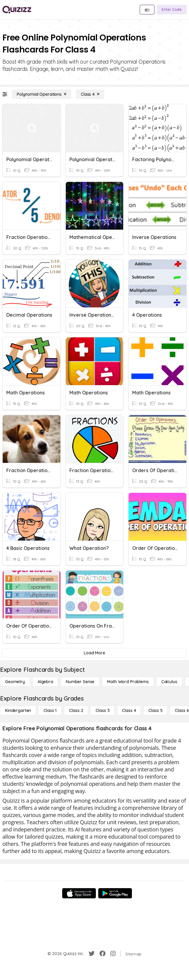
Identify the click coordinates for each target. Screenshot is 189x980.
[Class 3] (102, 710)
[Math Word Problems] (128, 682)
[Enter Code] (172, 10)
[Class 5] (155, 710)
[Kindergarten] (18, 710)
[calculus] (169, 682)
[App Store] (79, 893)
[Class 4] (90, 94)
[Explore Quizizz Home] (17, 10)
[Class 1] (50, 710)
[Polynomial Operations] (42, 94)
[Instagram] (113, 954)
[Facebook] (102, 954)
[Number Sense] (80, 682)
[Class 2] (76, 710)
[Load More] (95, 653)
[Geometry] (15, 682)
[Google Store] (115, 893)
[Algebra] (45, 682)
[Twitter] (92, 954)
